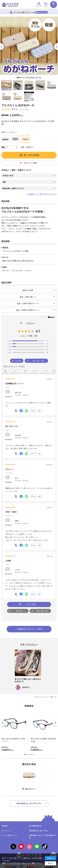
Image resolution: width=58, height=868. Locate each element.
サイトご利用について (9, 835)
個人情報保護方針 (35, 826)
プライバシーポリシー (21, 863)
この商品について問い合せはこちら (41, 194)
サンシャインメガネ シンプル (13, 739)
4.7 (38, 331)
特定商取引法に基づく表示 (38, 831)
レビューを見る (24, 109)
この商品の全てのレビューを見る (29, 629)
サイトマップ (6, 831)
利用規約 (4, 826)
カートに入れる (31, 155)
